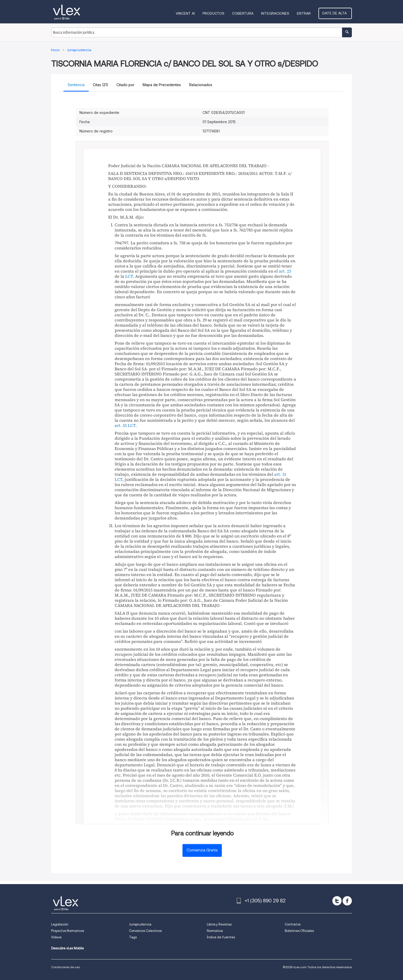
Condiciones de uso (66, 967)
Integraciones (277, 13)
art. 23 (285, 271)
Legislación (60, 924)
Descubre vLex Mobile (67, 948)
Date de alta (336, 13)
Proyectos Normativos (68, 931)
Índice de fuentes (221, 937)
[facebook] (347, 901)
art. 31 (280, 474)
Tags (133, 937)
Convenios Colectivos (145, 931)
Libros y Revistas (219, 924)
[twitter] (337, 901)
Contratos (293, 924)
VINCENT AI (187, 13)
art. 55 (121, 425)
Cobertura (245, 13)
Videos (56, 937)
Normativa (215, 931)
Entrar (306, 13)
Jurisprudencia (140, 924)
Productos (215, 13)
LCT (129, 276)
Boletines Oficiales (299, 931)
